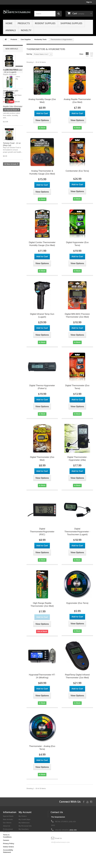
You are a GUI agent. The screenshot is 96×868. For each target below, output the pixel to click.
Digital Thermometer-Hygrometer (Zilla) (77, 459)
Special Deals (12, 173)
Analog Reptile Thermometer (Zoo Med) (77, 101)
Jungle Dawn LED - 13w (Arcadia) (11, 195)
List (91, 54)
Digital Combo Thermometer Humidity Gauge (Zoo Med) (42, 244)
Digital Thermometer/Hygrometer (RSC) (42, 532)
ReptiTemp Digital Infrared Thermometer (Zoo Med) (77, 676)
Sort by (29, 54)
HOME (9, 23)
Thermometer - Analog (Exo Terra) (42, 748)
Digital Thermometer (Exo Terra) (77, 387)
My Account (25, 812)
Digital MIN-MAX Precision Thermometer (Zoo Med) (77, 315)
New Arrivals (12, 49)
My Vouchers (24, 829)
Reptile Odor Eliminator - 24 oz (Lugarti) (13, 71)
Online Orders (8, 847)
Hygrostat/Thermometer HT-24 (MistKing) (42, 676)
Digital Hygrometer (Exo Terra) (77, 244)
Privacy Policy (8, 843)
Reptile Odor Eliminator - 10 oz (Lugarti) (13, 108)
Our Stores (7, 823)
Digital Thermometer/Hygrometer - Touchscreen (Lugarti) (77, 532)
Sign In (89, 2)
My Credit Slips (24, 819)
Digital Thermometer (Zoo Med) (42, 459)
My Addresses (24, 823)
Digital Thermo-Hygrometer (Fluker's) (42, 387)
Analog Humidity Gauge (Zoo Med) (42, 101)
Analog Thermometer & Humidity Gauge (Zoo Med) (42, 172)
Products (24, 23)
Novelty (26, 30)
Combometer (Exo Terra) (77, 171)
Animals (11, 30)
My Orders (23, 816)
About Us (7, 826)
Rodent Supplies (45, 23)
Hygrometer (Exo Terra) (77, 603)
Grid (87, 54)
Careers (6, 840)
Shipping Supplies (71, 23)
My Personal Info (25, 826)
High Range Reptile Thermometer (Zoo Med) (42, 605)
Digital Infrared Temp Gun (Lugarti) (42, 315)
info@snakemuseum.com (60, 842)
